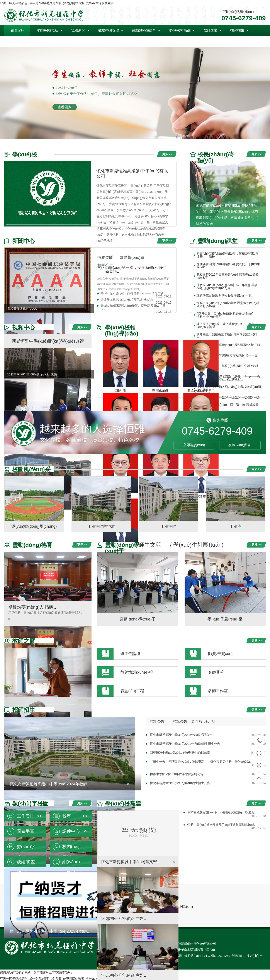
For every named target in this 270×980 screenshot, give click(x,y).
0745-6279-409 (259, 741)
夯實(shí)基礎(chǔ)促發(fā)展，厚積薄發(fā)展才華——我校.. (228, 255)
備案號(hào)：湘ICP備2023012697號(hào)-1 (215, 956)
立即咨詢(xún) (194, 445)
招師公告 (180, 722)
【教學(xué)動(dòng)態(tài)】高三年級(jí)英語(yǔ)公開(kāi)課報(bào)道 (227, 287)
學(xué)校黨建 (180, 30)
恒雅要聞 (105, 258)
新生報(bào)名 (203, 722)
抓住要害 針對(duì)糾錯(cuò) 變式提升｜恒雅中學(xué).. (228, 266)
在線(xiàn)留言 (240, 445)
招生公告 (157, 722)
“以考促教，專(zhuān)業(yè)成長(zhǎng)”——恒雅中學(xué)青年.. (228, 315)
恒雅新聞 (78, 30)
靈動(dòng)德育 (144, 30)
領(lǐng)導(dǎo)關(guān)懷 (31, 41)
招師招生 (237, 30)
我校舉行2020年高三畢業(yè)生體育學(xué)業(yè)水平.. (227, 276)
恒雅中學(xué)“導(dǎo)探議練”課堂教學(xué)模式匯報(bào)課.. (228, 304)
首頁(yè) (17, 30)
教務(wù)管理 (109, 30)
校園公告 (105, 265)
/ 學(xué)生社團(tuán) (197, 545)
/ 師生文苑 (148, 545)
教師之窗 (211, 30)
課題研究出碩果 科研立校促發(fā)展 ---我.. (225, 296)
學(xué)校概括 (48, 30)
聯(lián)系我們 (75, 41)
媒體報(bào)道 (132, 258)
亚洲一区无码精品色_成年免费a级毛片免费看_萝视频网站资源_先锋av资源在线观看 (57, 3)
